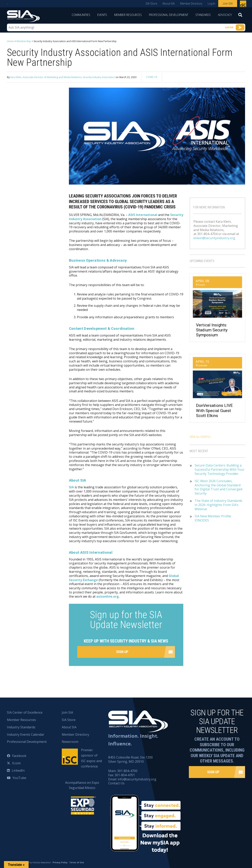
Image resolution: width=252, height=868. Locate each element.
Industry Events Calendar (26, 734)
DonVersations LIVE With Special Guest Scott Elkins (214, 410)
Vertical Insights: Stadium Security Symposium (212, 330)
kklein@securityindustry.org (214, 238)
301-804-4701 (125, 775)
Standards (203, 15)
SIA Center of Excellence (25, 712)
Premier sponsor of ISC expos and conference (244, 5)
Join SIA (228, 4)
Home (10, 41)
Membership (24, 41)
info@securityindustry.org (137, 779)
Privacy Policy (60, 862)
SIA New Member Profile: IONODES (213, 518)
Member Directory (191, 4)
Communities (81, 15)
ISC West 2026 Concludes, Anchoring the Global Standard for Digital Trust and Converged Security (218, 487)
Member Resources (128, 15)
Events (102, 15)
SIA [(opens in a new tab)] (71, 487)
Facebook (19, 756)
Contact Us (116, 783)
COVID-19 (152, 77)
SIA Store (151, 4)
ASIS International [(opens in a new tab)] (143, 215)
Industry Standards (21, 727)
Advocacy (225, 15)
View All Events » (200, 437)
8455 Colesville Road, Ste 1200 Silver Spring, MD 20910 (130, 759)
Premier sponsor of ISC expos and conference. (91, 758)
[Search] (240, 16)
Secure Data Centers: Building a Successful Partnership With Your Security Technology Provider (220, 469)
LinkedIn (18, 770)
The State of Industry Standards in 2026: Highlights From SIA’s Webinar (218, 505)
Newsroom (70, 742)
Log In (211, 4)
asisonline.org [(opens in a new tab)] (108, 596)
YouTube (19, 778)
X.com (16, 763)
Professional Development (169, 15)
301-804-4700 (127, 771)
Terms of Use (77, 862)
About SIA (169, 4)
